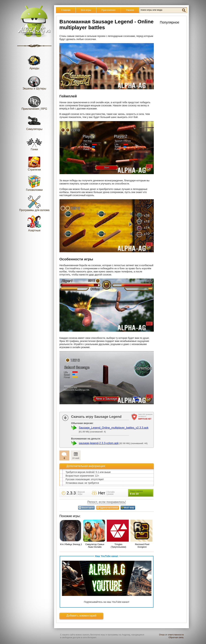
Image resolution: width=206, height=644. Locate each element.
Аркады (34, 61)
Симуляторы (34, 122)
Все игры (86, 10)
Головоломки (34, 183)
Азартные (34, 224)
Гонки (34, 142)
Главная (66, 10)
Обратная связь (176, 637)
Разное (130, 10)
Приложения (108, 10)
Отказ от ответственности (171, 635)
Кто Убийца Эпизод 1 (71, 544)
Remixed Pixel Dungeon (142, 546)
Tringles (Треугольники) (118, 546)
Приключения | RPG (34, 102)
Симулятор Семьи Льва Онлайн (95, 546)
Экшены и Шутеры (34, 82)
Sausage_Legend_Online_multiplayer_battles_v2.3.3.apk (114, 428)
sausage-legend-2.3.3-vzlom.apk (99, 443)
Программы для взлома (34, 203)
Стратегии (34, 163)
